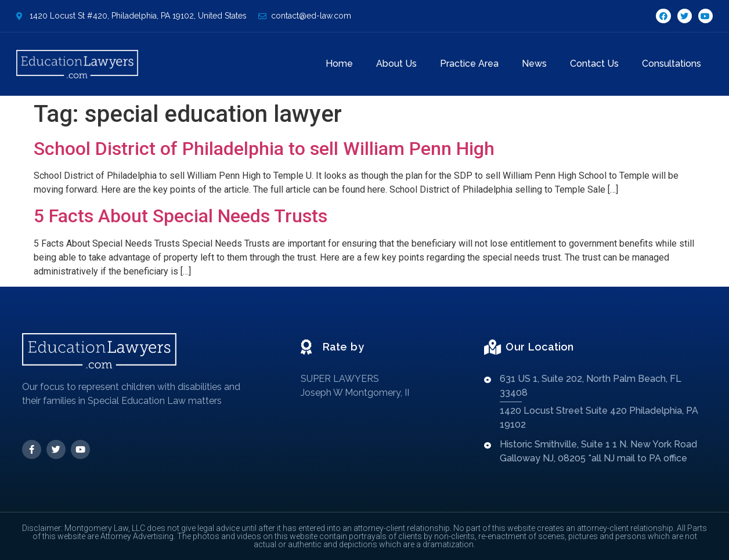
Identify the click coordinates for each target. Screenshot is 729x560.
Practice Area (469, 64)
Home (339, 64)
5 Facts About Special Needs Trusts (181, 216)
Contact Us (594, 64)
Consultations (672, 64)
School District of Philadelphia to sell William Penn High (264, 149)
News (534, 64)
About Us (396, 64)
